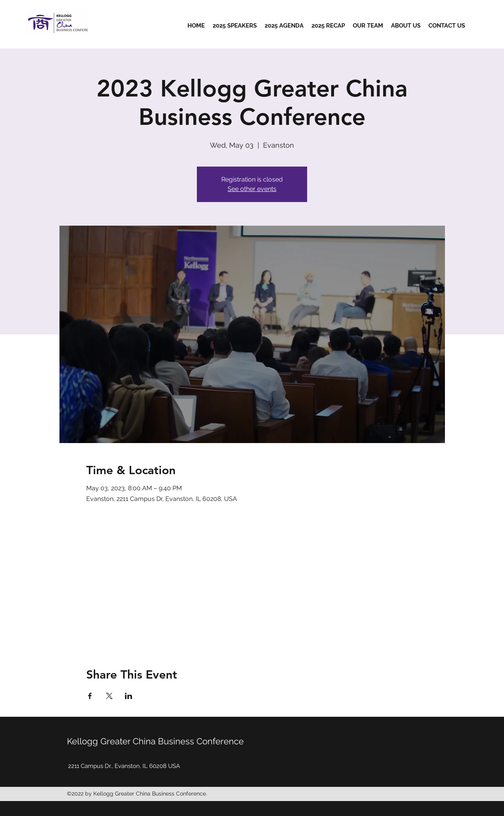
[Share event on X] (109, 696)
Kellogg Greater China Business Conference (155, 741)
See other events (252, 189)
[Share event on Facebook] (90, 696)
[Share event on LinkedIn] (129, 696)
